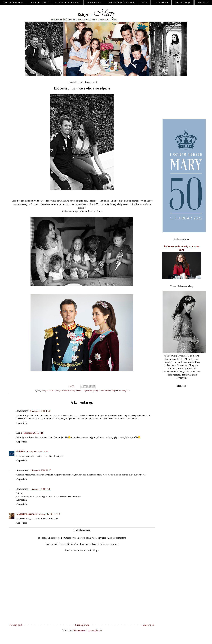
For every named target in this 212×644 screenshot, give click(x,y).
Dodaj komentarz (82, 530)
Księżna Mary (39, 2)
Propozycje (183, 2)
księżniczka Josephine (121, 390)
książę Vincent (76, 390)
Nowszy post (16, 625)
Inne (144, 2)
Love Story (94, 2)
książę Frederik (63, 390)
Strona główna (13, 2)
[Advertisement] (181, 98)
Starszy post (148, 625)
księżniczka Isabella (103, 390)
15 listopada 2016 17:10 (49, 514)
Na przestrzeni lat (67, 2)
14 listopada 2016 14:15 (32, 433)
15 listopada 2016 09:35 (40, 489)
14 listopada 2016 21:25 (40, 470)
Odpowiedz (22, 423)
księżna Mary (88, 390)
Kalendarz (161, 2)
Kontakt (203, 2)
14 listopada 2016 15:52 (37, 452)
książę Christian (49, 390)
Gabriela (20, 452)
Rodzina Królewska (121, 2)
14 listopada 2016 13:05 (40, 411)
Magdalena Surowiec (26, 514)
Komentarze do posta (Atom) (88, 630)
